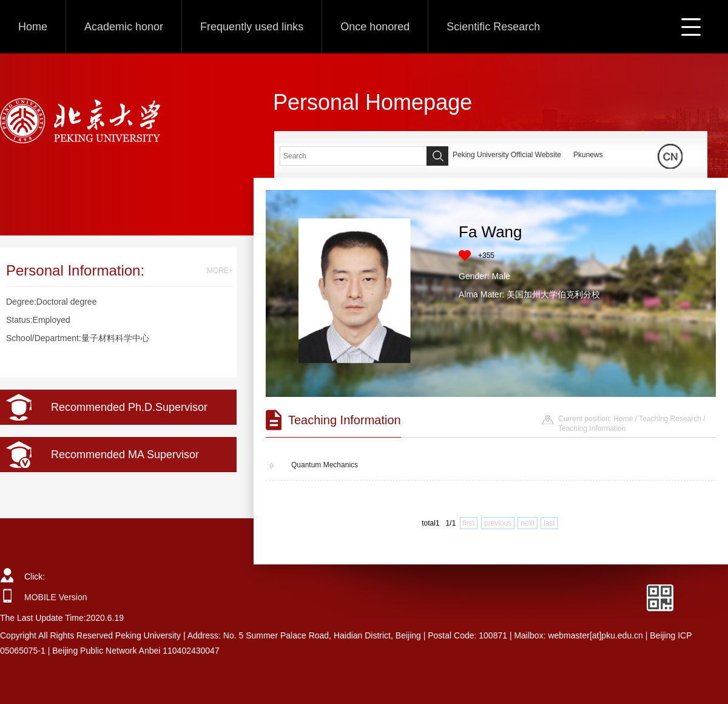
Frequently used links (252, 27)
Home (33, 27)
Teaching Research (670, 419)
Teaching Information (592, 428)
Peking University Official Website (507, 155)
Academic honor (124, 27)
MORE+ (220, 271)
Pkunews (588, 155)
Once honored (375, 27)
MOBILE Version (56, 597)
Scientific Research (493, 27)
